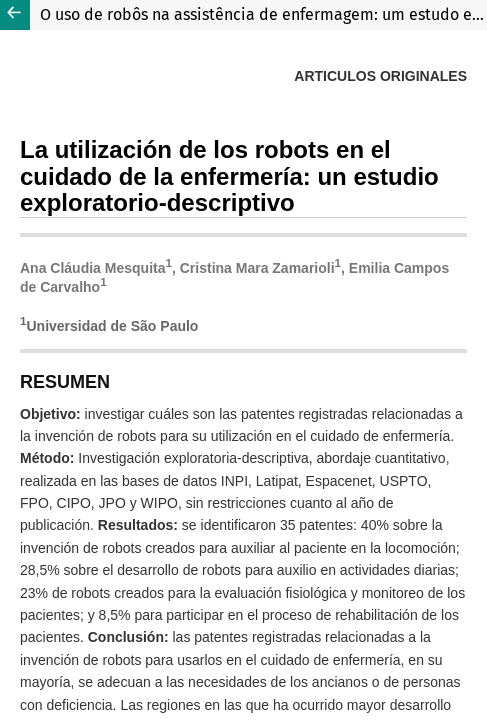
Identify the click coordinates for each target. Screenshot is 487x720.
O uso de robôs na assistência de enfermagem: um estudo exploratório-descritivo (263, 14)
